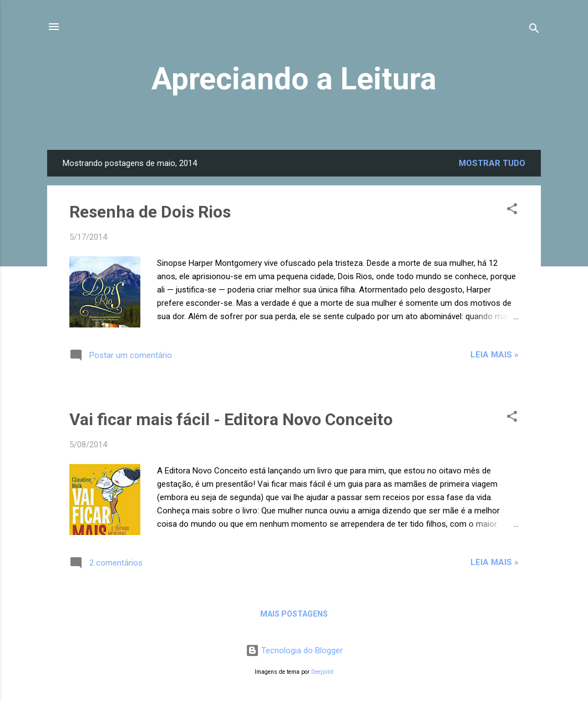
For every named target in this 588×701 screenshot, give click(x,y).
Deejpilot (322, 672)
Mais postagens (294, 614)
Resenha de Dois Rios (150, 212)
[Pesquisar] (534, 30)
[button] (512, 211)
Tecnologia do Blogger (294, 650)
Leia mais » (495, 355)
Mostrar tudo (492, 163)
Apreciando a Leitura (294, 79)
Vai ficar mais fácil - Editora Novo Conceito (231, 419)
